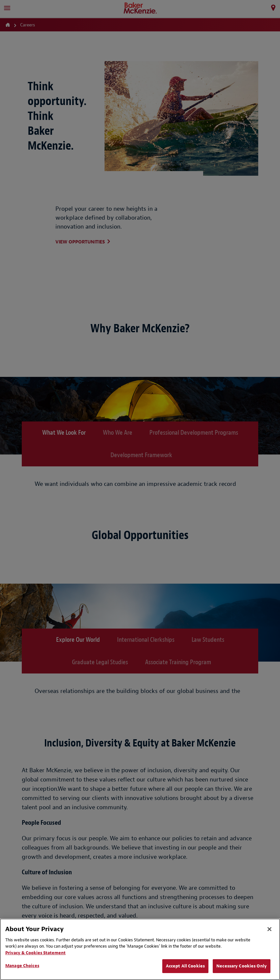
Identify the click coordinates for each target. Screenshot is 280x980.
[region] (140, 949)
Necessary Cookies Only (242, 966)
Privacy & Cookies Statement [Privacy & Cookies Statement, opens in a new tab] (35, 953)
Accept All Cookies (185, 966)
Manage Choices (22, 966)
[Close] (269, 929)
